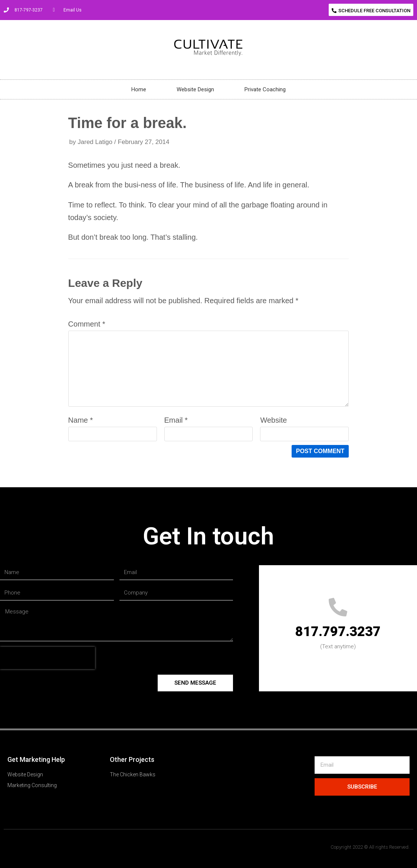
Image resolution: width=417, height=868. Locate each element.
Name (81, 420)
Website (273, 420)
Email (176, 420)
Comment (87, 324)
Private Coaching (265, 89)
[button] (371, 10)
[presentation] (47, 658)
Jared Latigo (95, 142)
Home (139, 89)
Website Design (195, 89)
